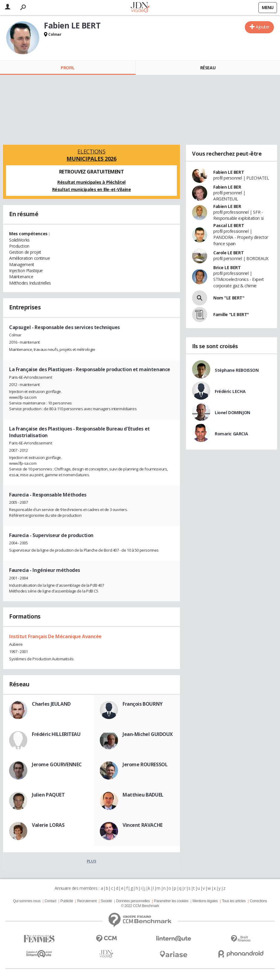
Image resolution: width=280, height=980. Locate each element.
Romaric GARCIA (231, 434)
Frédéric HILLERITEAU (56, 734)
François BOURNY (143, 704)
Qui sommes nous (27, 901)
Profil (67, 68)
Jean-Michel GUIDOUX (148, 734)
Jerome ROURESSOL (145, 764)
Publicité (67, 901)
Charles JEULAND (51, 704)
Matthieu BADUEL (143, 795)
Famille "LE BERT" (231, 314)
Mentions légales (205, 901)
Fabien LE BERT (229, 172)
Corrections (258, 901)
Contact (50, 901)
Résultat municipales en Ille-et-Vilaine (92, 189)
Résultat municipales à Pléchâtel (91, 182)
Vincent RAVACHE (143, 825)
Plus (91, 861)
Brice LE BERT (227, 267)
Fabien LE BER (227, 187)
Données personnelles (133, 901)
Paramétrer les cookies (171, 901)
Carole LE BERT (228, 253)
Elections (91, 155)
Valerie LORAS (48, 825)
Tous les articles (234, 901)
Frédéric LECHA (230, 391)
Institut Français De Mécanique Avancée (55, 636)
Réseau (208, 68)
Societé (106, 901)
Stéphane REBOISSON (237, 370)
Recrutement (87, 901)
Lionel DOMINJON (233, 412)
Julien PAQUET (48, 795)
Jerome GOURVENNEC (57, 764)
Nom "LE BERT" (229, 298)
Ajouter (263, 27)
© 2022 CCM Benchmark (140, 906)
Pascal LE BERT (229, 225)
